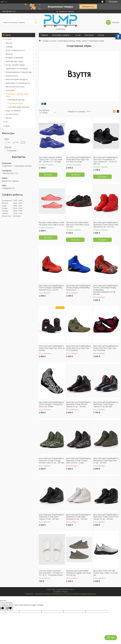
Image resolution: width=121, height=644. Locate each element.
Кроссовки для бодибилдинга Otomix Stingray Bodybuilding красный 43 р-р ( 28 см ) (51, 288)
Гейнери (9, 47)
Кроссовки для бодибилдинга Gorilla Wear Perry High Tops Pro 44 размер (106, 348)
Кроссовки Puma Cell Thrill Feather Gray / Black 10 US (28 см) (105, 573)
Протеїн (9, 43)
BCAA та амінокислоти (15, 50)
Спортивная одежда (16, 100)
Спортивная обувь (15, 103)
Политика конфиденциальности (84, 594)
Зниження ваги (12, 76)
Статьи (101, 35)
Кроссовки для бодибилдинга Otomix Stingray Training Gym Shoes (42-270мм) (51, 404)
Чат (111, 638)
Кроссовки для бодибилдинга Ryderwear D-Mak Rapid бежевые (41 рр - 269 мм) (78, 517)
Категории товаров (61, 35)
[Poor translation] (9, 608)
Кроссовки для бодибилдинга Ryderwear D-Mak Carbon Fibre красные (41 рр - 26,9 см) (106, 225)
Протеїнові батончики (15, 87)
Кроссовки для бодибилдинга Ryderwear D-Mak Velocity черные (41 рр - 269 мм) (78, 404)
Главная (44, 35)
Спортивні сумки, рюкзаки (18, 107)
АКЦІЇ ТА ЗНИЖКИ (13, 111)
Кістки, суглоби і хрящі (15, 65)
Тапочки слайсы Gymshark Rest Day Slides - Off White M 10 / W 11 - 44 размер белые (51, 573)
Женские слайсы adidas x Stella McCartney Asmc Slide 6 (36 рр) (52, 224)
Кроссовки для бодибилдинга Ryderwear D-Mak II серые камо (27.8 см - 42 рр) (78, 461)
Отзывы (6, 126)
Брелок (9, 118)
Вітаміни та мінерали (14, 58)
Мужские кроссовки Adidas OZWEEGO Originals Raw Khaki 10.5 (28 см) (78, 573)
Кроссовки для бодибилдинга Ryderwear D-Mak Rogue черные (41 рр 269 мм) (106, 404)
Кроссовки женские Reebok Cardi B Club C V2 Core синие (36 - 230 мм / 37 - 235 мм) (51, 159)
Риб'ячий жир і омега (14, 61)
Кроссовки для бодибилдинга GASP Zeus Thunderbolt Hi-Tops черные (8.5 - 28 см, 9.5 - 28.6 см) (106, 161)
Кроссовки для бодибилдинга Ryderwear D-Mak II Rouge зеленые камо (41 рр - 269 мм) (52, 461)
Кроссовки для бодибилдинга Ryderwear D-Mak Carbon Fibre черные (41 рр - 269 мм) (106, 517)
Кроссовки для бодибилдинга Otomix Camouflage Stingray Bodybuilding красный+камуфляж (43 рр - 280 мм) (106, 290)
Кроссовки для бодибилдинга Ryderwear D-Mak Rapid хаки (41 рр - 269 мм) (106, 461)
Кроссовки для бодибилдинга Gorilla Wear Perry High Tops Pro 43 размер (78, 348)
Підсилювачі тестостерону (17, 69)
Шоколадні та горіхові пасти (18, 83)
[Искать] (36, 22)
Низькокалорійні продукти (17, 79)
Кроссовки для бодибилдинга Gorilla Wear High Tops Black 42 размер (52, 348)
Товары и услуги (49, 41)
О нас (5, 122)
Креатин (9, 54)
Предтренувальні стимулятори (18, 72)
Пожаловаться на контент (62, 594)
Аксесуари (10, 90)
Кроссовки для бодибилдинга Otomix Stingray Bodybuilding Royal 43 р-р (78, 288)
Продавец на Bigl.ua (61, 592)
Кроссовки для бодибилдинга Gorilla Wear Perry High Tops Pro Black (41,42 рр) (78, 159)
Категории (8, 39)
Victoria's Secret (12, 114)
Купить (50, 175)
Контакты (89, 35)
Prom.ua (72, 589)
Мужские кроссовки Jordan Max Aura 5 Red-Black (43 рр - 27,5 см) (78, 225)
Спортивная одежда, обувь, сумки (17, 95)
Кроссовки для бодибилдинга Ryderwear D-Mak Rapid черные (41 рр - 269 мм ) (51, 517)
